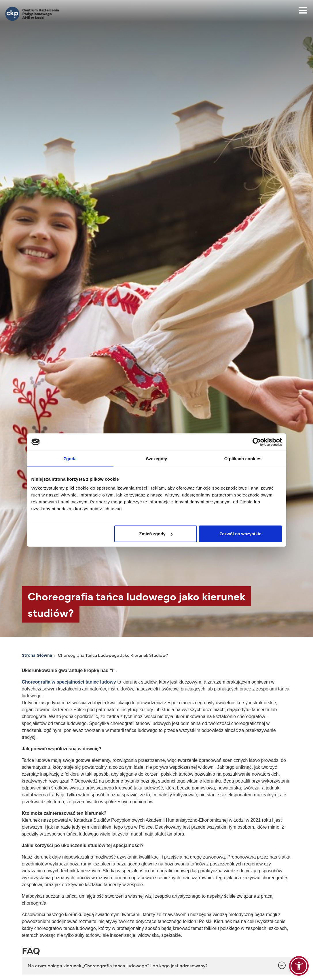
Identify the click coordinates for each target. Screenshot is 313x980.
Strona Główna (37, 655)
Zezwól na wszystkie (240, 534)
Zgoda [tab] (70, 458)
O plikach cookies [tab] (243, 458)
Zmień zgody (156, 534)
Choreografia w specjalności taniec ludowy (70, 682)
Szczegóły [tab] (156, 458)
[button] (299, 966)
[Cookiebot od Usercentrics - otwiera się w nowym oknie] (257, 442)
